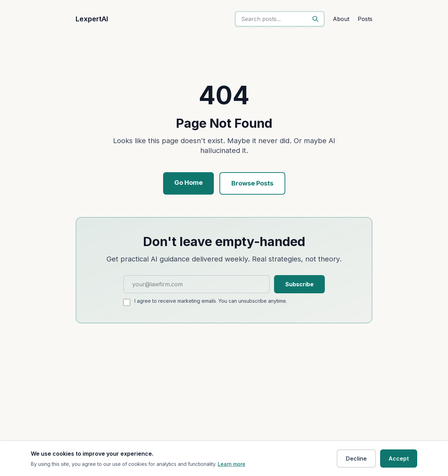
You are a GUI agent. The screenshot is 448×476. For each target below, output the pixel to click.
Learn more (232, 464)
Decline (356, 458)
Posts (365, 19)
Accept (399, 458)
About (341, 19)
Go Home (188, 183)
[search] (280, 19)
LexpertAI (92, 19)
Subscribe (299, 284)
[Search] (315, 19)
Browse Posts (252, 183)
